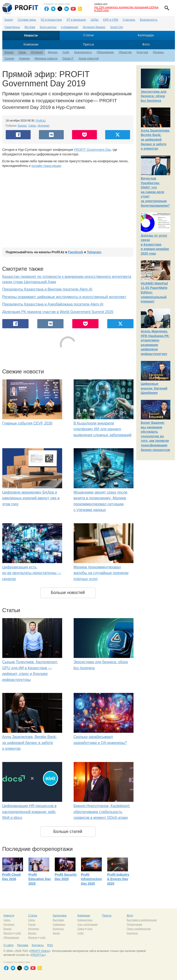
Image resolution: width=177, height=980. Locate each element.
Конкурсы (58, 929)
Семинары (59, 924)
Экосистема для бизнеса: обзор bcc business (154, 96)
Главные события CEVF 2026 (27, 423)
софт (18, 933)
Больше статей (68, 832)
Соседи (9, 58)
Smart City (117, 27)
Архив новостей (89, 58)
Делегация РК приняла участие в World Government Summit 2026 (58, 312)
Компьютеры (85, 920)
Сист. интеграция (87, 924)
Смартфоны (12, 27)
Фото (146, 44)
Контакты (38, 945)
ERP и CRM (111, 20)
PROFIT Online (40, 951)
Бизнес (9, 52)
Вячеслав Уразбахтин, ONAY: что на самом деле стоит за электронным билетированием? (155, 192)
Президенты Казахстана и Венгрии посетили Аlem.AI (47, 289)
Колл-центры (48, 27)
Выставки (58, 920)
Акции (56, 933)
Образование (105, 52)
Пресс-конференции (139, 929)
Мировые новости (46, 58)
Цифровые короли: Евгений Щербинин (154, 388)
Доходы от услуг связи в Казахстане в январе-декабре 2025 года (155, 244)
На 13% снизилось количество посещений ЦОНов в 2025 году (126, 9)
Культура (142, 52)
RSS (50, 945)
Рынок (32, 924)
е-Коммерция (70, 27)
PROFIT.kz (38, 955)
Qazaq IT (68, 58)
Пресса (88, 44)
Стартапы (129, 20)
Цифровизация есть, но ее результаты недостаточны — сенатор (32, 573)
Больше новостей (68, 593)
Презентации (134, 924)
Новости (31, 35)
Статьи (88, 35)
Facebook (76, 252)
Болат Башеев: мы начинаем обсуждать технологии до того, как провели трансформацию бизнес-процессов (155, 436)
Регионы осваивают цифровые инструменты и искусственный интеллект (64, 297)
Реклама (23, 945)
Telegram (94, 252)
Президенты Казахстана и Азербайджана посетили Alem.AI (53, 304)
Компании (31, 44)
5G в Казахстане (51, 20)
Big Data (30, 27)
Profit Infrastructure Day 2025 (91, 879)
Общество (125, 52)
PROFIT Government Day (93, 150)
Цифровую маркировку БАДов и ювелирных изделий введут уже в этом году (31, 498)
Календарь (146, 35)
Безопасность (149, 20)
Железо (53, 52)
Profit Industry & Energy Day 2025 (118, 879)
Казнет (9, 20)
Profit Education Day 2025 (40, 879)
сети (90, 929)
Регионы (158, 52)
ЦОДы (95, 20)
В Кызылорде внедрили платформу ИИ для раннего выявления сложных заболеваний (103, 429)
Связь (22, 52)
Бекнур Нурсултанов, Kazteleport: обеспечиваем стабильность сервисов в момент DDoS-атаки (102, 812)
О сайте (9, 945)
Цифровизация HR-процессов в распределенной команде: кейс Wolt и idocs (29, 812)
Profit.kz (41, 121)
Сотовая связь (27, 20)
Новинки (24, 58)
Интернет (37, 52)
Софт (66, 52)
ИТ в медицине (76, 20)
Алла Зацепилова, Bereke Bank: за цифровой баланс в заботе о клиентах (30, 743)
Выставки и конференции (142, 920)
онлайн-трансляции (46, 166)
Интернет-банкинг (94, 27)
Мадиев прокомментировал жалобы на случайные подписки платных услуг (101, 573)
